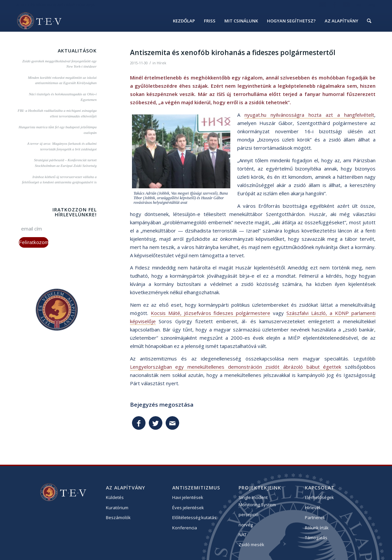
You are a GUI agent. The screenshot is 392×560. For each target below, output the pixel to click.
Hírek (162, 63)
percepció (248, 514)
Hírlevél (312, 508)
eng (372, 5)
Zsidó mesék (251, 544)
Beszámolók (118, 517)
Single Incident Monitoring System (257, 501)
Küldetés (115, 497)
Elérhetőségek (319, 497)
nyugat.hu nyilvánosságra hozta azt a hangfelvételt (309, 115)
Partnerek (315, 517)
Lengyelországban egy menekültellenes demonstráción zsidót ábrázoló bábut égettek (236, 367)
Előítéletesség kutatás (194, 517)
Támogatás (316, 538)
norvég (246, 525)
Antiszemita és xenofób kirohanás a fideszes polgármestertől (233, 52)
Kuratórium (117, 508)
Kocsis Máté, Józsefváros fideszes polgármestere (211, 313)
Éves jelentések (188, 508)
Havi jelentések (188, 497)
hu (359, 5)
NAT (243, 535)
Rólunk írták (317, 528)
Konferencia (185, 528)
